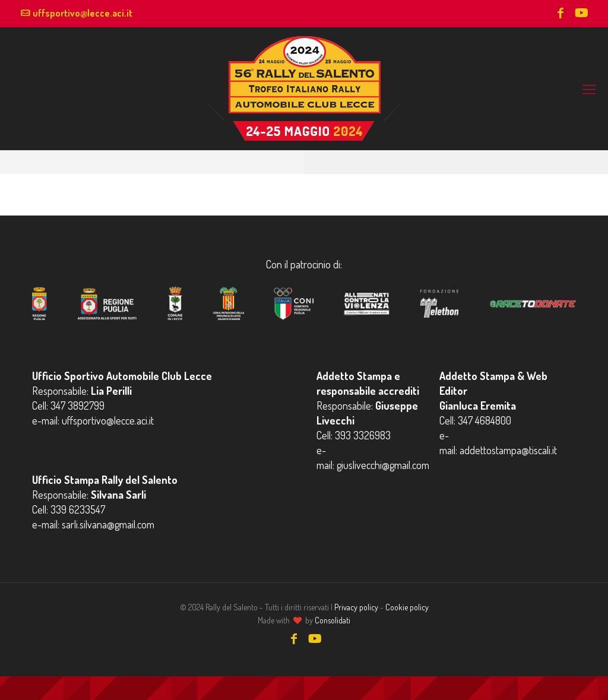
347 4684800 (484, 420)
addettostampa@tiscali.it (508, 450)
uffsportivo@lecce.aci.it (83, 13)
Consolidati (332, 620)
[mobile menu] (589, 88)
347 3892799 (77, 406)
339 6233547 (78, 509)
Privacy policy (356, 607)
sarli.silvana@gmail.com (108, 524)
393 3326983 (363, 435)
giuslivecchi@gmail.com (383, 465)
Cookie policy (407, 607)
